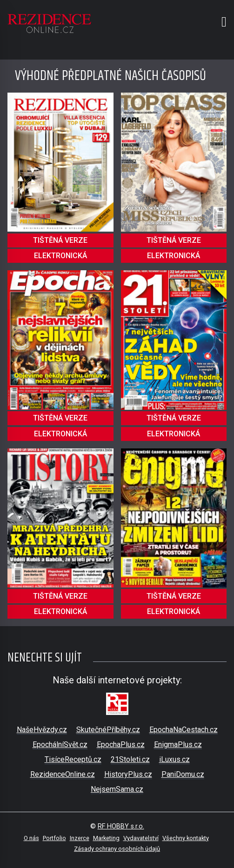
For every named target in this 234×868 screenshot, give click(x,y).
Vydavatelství (141, 838)
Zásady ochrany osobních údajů (117, 849)
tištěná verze (60, 240)
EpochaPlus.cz (121, 744)
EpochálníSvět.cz (60, 744)
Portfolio (54, 838)
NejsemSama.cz (117, 789)
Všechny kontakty (186, 838)
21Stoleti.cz (130, 759)
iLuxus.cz (174, 759)
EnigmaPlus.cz (178, 744)
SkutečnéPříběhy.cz (108, 730)
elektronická (60, 256)
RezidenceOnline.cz (63, 774)
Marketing (106, 838)
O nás (31, 838)
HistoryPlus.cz (128, 774)
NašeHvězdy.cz (42, 730)
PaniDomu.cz (183, 774)
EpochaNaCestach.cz (184, 730)
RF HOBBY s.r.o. (121, 826)
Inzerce (80, 838)
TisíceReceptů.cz (73, 759)
